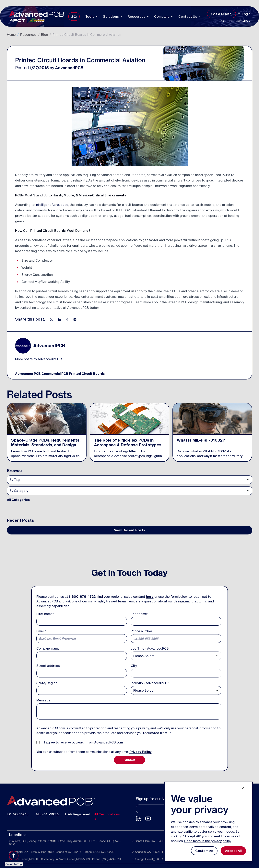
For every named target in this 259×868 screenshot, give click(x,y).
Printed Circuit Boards (87, 374)
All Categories (18, 500)
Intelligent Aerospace (52, 205)
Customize (204, 851)
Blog (45, 35)
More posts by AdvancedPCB (39, 359)
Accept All (233, 851)
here (150, 597)
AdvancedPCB (69, 68)
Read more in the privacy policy (208, 841)
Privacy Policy (141, 752)
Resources (28, 35)
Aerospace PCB (28, 374)
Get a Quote (221, 14)
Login (244, 14)
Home (11, 35)
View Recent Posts (130, 530)
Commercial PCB (55, 374)
